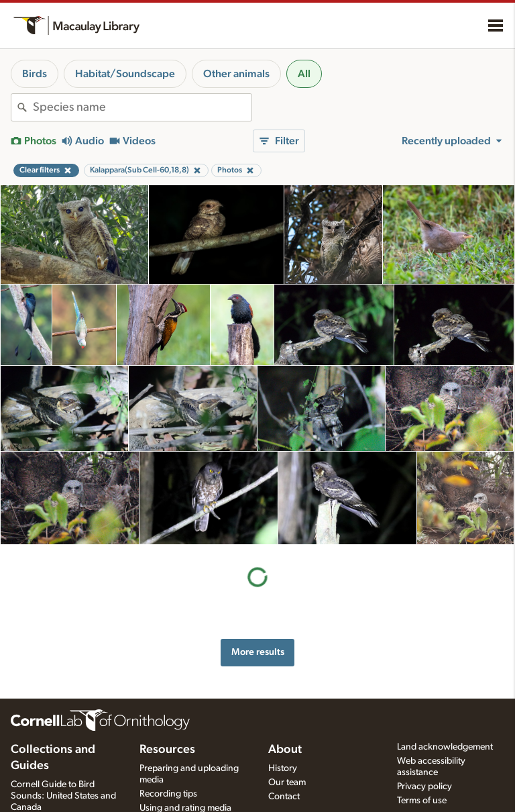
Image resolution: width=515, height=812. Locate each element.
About (285, 750)
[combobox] (142, 107)
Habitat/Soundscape (125, 74)
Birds (35, 74)
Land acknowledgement (445, 747)
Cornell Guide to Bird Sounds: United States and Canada (63, 796)
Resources (167, 750)
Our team (287, 782)
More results (258, 559)
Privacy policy (424, 786)
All (304, 74)
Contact (284, 797)
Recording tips (168, 794)
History (283, 768)
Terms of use (422, 801)
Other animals (236, 74)
